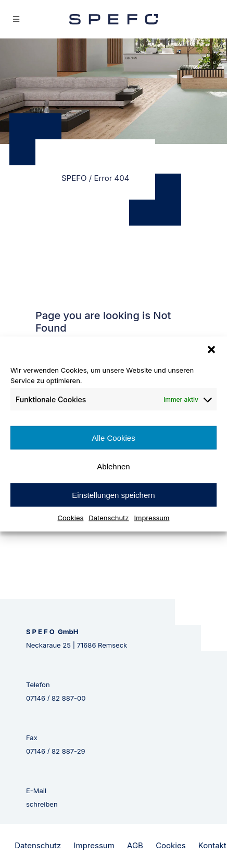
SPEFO (74, 178)
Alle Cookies (113, 437)
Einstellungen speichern (113, 495)
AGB (135, 845)
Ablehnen (113, 466)
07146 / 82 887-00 (56, 698)
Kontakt (212, 845)
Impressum (152, 518)
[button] (211, 350)
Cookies (71, 518)
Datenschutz (109, 518)
